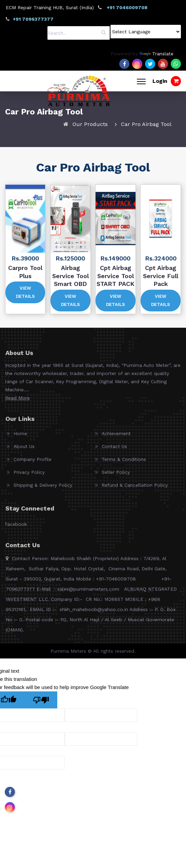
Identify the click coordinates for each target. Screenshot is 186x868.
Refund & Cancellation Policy (135, 488)
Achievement (116, 436)
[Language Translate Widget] (146, 32)
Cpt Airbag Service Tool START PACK (116, 276)
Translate (157, 54)
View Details (25, 292)
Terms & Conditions (124, 462)
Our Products (90, 124)
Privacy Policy (29, 475)
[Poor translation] (41, 700)
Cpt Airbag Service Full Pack (161, 276)
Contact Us (114, 449)
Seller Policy (116, 475)
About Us (24, 449)
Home (20, 436)
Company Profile (33, 462)
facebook (16, 527)
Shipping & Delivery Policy (43, 488)
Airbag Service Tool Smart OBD (70, 276)
